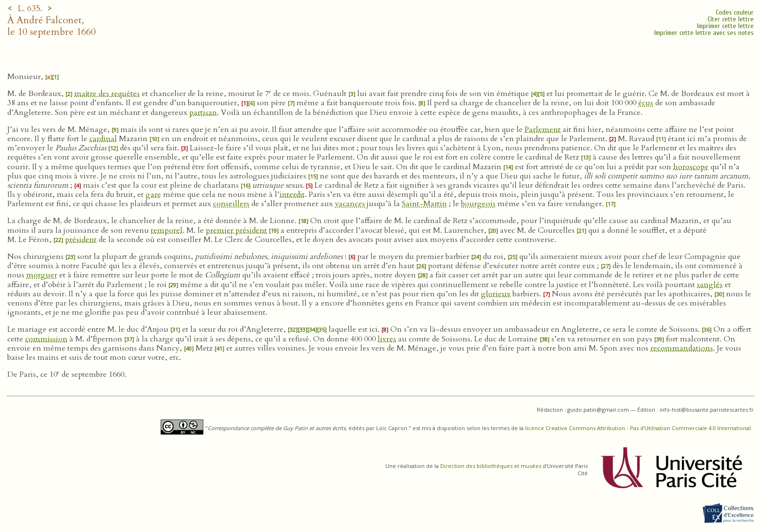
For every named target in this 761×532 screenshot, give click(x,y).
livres (387, 339)
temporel (167, 230)
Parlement (543, 129)
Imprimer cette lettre (725, 26)
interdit (292, 194)
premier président (236, 230)
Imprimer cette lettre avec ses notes (704, 33)
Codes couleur (735, 12)
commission (46, 339)
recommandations (682, 348)
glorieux (496, 294)
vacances (350, 204)
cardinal (103, 139)
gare (153, 194)
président (81, 240)
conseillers (231, 204)
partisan (203, 113)
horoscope (691, 167)
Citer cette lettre (731, 19)
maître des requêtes (107, 94)
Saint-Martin (424, 204)
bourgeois (478, 204)
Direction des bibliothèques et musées (491, 466)
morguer (42, 275)
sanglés (710, 285)
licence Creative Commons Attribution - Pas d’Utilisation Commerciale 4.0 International (638, 428)
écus (646, 103)
